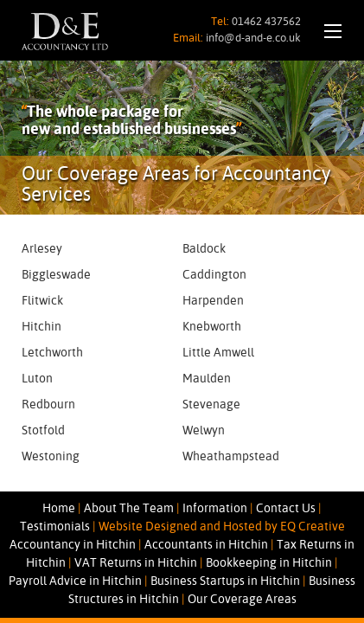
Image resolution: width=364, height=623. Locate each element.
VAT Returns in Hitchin (136, 563)
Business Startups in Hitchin (225, 581)
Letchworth (52, 353)
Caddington (214, 275)
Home (59, 509)
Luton (37, 379)
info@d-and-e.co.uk (253, 39)
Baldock (204, 249)
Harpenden (213, 301)
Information (215, 509)
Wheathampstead (231, 457)
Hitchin (42, 327)
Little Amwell (218, 353)
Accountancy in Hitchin (73, 545)
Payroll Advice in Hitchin (75, 581)
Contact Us (286, 509)
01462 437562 (266, 22)
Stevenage (211, 405)
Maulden (207, 379)
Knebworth (212, 327)
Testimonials (55, 527)
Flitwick (42, 301)
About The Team (129, 509)
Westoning (51, 457)
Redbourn (48, 405)
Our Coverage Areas (242, 600)
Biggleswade (56, 275)
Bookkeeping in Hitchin (269, 563)
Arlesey (42, 249)
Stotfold (43, 431)
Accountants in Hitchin (206, 545)
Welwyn (204, 431)
